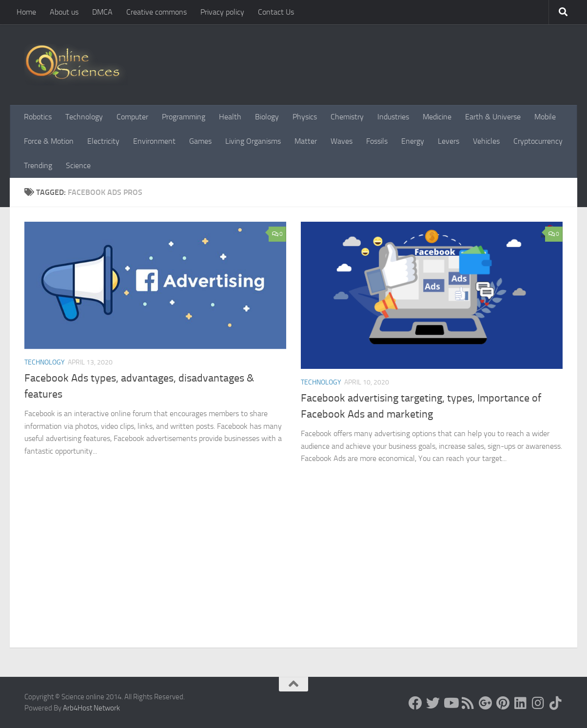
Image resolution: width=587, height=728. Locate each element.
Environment (154, 141)
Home (26, 12)
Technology (84, 117)
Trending (38, 165)
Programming (184, 117)
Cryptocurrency (538, 141)
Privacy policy (222, 12)
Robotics (38, 117)
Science (78, 165)
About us (64, 12)
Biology (267, 117)
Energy (413, 141)
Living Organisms (253, 141)
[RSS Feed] (468, 703)
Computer (132, 117)
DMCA (102, 12)
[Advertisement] (293, 575)
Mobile (545, 117)
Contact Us (276, 12)
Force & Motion (49, 141)
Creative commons (157, 12)
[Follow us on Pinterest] (503, 703)
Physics (305, 117)
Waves (342, 141)
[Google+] (486, 703)
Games (200, 141)
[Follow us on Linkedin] (521, 703)
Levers (449, 141)
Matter (306, 141)
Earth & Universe (493, 117)
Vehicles (486, 141)
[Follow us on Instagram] (538, 703)
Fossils (377, 141)
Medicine (437, 117)
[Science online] (415, 703)
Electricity (103, 141)
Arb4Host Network (91, 708)
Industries (393, 117)
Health (230, 117)
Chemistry (347, 117)
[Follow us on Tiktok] (556, 703)
